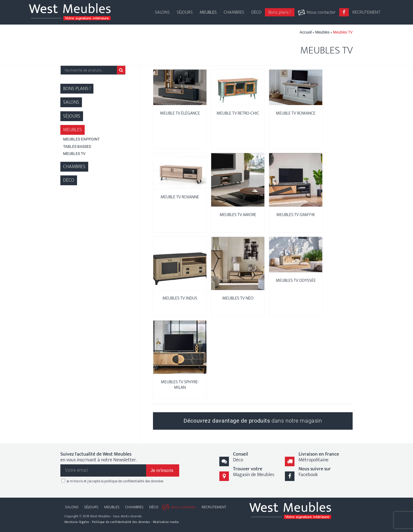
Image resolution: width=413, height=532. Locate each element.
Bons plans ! (77, 89)
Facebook (315, 472)
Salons (71, 102)
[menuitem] (162, 8)
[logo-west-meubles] (70, 12)
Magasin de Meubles (254, 472)
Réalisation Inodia (166, 522)
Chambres (74, 167)
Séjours (72, 116)
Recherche (121, 70)
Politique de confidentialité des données (121, 522)
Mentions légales (77, 522)
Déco (69, 180)
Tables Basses (77, 147)
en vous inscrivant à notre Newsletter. (98, 457)
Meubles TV (74, 154)
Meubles (322, 32)
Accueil (306, 32)
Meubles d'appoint (81, 139)
